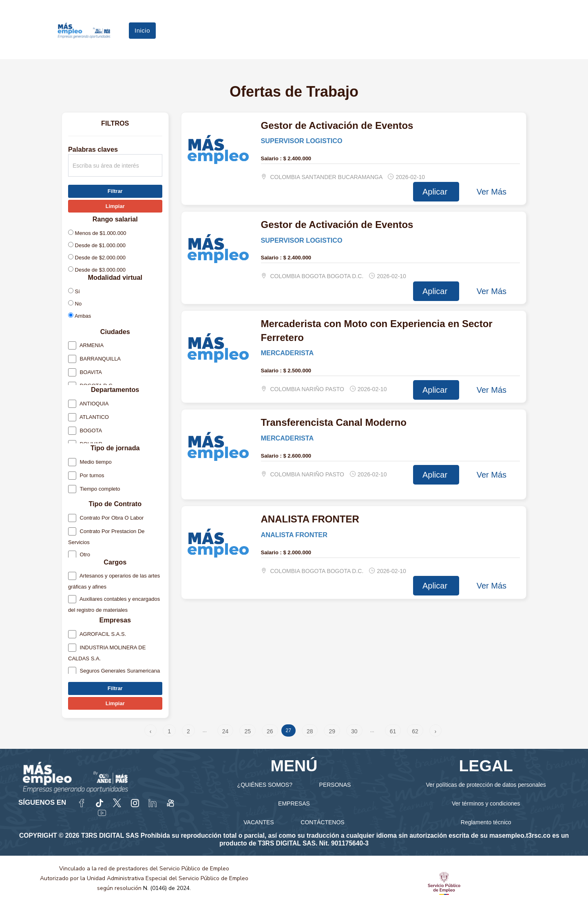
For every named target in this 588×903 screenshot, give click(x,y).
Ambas (80, 316)
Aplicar (436, 192)
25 (248, 731)
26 (270, 731)
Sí (74, 291)
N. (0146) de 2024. (167, 888)
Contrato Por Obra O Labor (106, 519)
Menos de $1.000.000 (97, 233)
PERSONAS (335, 785)
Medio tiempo (90, 463)
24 (225, 731)
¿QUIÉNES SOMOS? (265, 785)
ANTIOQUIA (88, 405)
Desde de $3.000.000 (97, 270)
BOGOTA (85, 432)
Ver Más (492, 192)
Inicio (142, 30)
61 (393, 731)
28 (310, 731)
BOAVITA (85, 374)
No (75, 303)
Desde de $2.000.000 (97, 257)
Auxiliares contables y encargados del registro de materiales (114, 605)
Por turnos (86, 477)
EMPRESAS (294, 803)
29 (332, 731)
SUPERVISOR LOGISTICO (302, 141)
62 (415, 731)
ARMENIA (86, 347)
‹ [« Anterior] (151, 731)
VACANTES (259, 822)
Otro (79, 556)
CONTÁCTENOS (322, 822)
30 (354, 731)
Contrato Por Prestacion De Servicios (106, 537)
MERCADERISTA (287, 353)
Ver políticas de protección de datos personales (486, 785)
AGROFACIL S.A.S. (97, 636)
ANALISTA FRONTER (294, 535)
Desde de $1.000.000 (97, 245)
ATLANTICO (88, 419)
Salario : (271, 158)
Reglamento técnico (486, 822)
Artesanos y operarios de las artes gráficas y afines (114, 582)
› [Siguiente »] (435, 731)
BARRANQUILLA (94, 360)
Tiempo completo (94, 490)
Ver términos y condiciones (486, 803)
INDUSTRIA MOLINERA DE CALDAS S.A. (107, 653)
